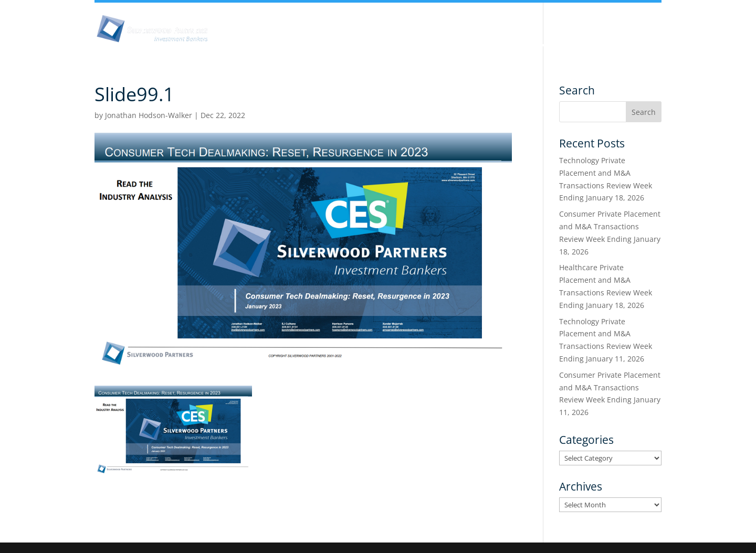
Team (401, 46)
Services (545, 46)
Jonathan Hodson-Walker (149, 115)
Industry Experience (471, 46)
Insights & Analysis (333, 46)
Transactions (607, 46)
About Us (259, 46)
